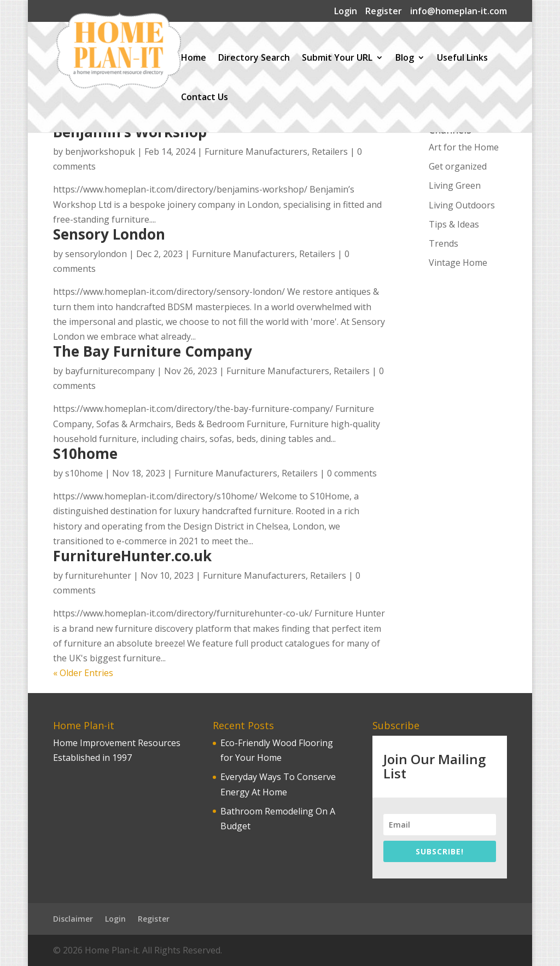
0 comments (352, 473)
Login (346, 12)
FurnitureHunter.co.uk (132, 556)
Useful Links (462, 59)
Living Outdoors (462, 205)
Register (384, 12)
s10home (84, 473)
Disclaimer (73, 919)
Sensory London (109, 234)
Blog (405, 59)
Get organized (458, 166)
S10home (85, 453)
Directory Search (254, 59)
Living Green (455, 185)
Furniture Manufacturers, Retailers (276, 152)
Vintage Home (458, 263)
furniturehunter (98, 575)
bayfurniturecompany (110, 371)
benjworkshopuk (100, 152)
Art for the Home (464, 147)
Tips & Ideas (454, 224)
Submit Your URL (337, 59)
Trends (444, 243)
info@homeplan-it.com (459, 12)
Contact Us (205, 98)
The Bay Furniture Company (153, 351)
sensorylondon (96, 254)
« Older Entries (83, 673)
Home (194, 59)
